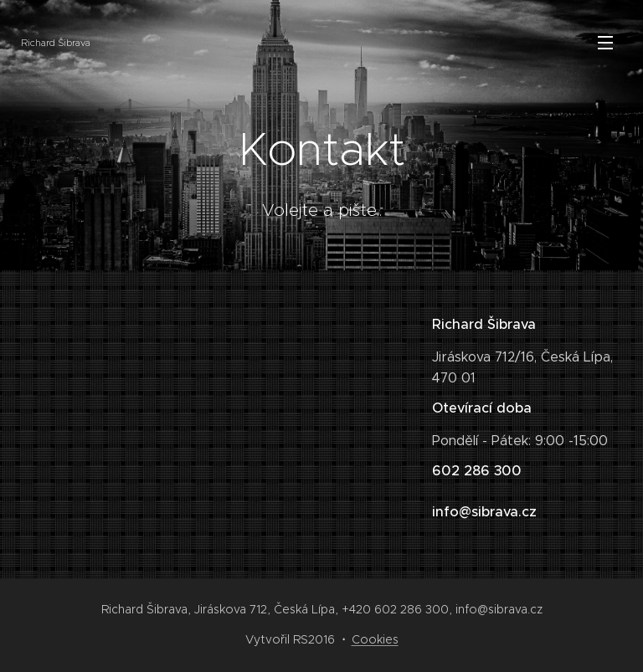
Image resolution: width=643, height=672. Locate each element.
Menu (605, 43)
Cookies (375, 639)
